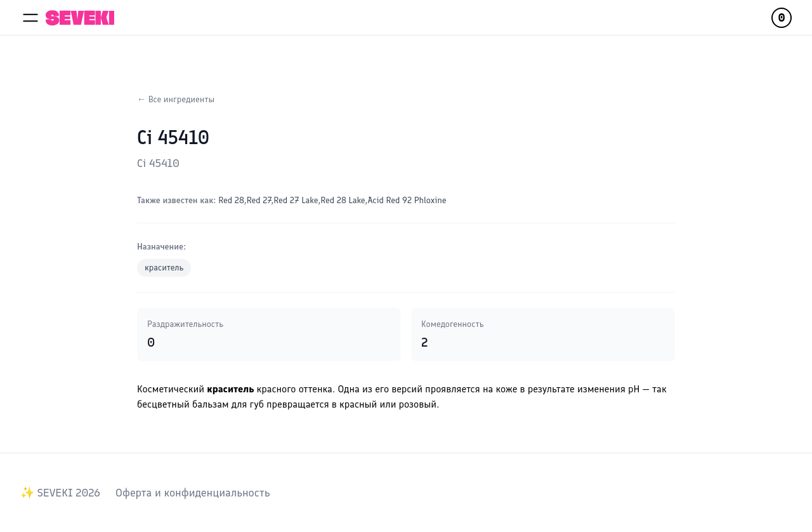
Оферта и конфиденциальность (193, 493)
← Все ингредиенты (176, 99)
